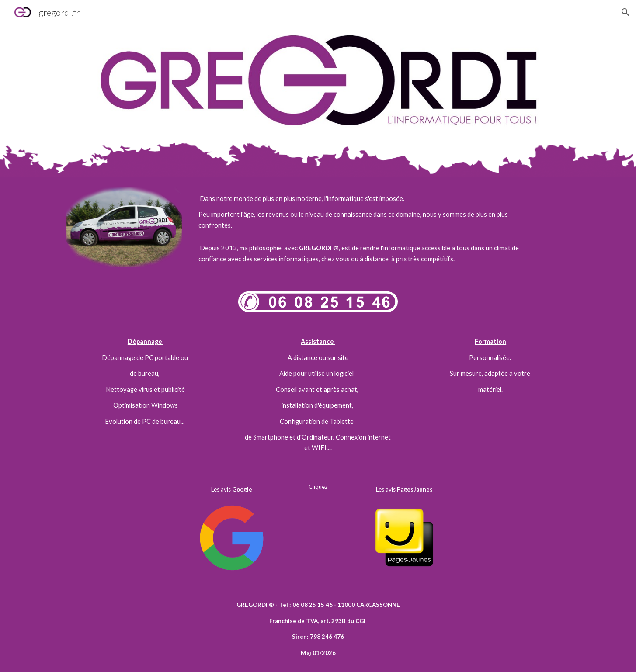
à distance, (375, 259)
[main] (361, 212)
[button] (626, 12)
